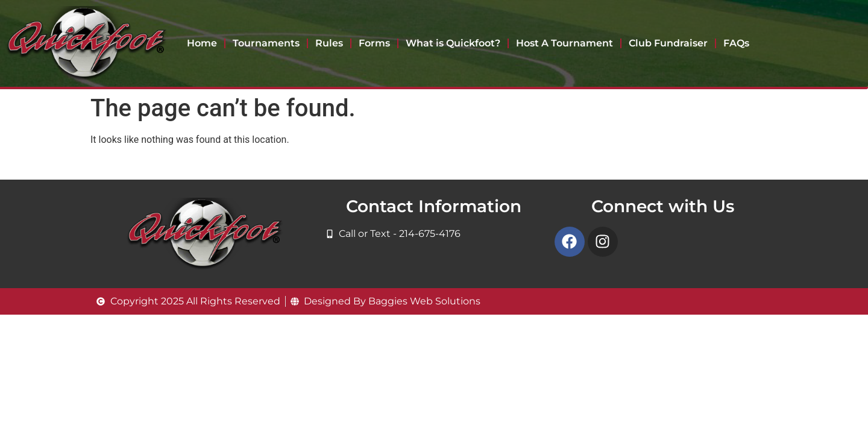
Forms (374, 43)
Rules (329, 43)
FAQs (736, 43)
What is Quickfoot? (453, 43)
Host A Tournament (565, 43)
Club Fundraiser (668, 43)
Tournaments (266, 43)
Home (202, 43)
